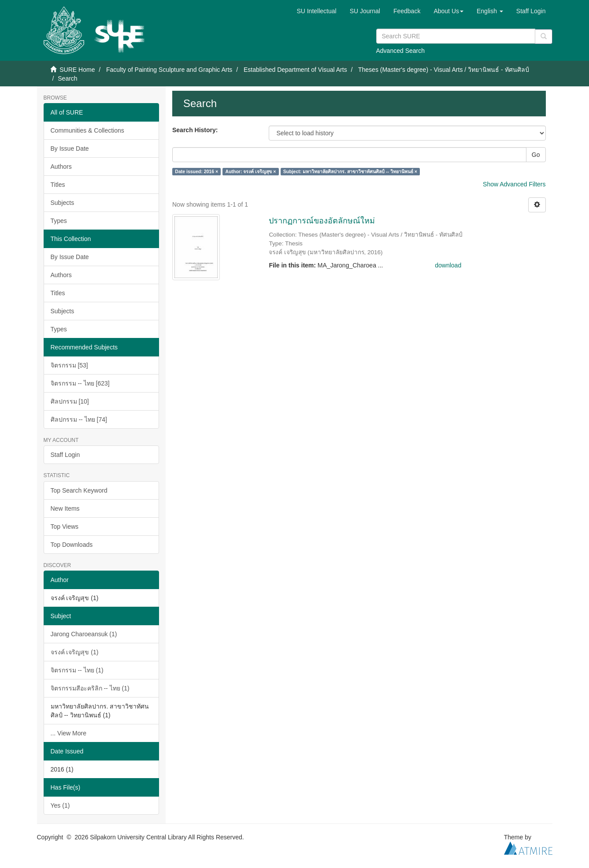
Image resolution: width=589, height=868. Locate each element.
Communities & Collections (87, 130)
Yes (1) (60, 805)
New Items (65, 508)
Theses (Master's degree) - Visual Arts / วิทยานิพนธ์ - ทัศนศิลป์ (444, 70)
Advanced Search (401, 51)
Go (536, 155)
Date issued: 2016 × (196, 171)
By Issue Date (70, 148)
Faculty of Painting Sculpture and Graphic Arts (169, 70)
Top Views (65, 527)
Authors (61, 167)
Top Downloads (72, 545)
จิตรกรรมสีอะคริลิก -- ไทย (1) (90, 688)
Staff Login (65, 455)
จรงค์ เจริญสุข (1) (75, 652)
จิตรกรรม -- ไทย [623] (80, 383)
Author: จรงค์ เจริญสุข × (251, 171)
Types (59, 221)
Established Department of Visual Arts (295, 70)
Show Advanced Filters (514, 184)
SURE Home (77, 70)
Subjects (63, 203)
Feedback (407, 11)
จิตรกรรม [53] (69, 365)
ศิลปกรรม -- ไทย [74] (79, 419)
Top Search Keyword (79, 490)
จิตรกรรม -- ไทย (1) (77, 670)
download (448, 265)
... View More (69, 733)
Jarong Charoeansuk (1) (84, 634)
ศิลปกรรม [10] (70, 401)
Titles (58, 185)
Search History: (195, 130)
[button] (448, 11)
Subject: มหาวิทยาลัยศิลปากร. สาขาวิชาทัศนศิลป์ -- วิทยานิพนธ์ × (350, 171)
